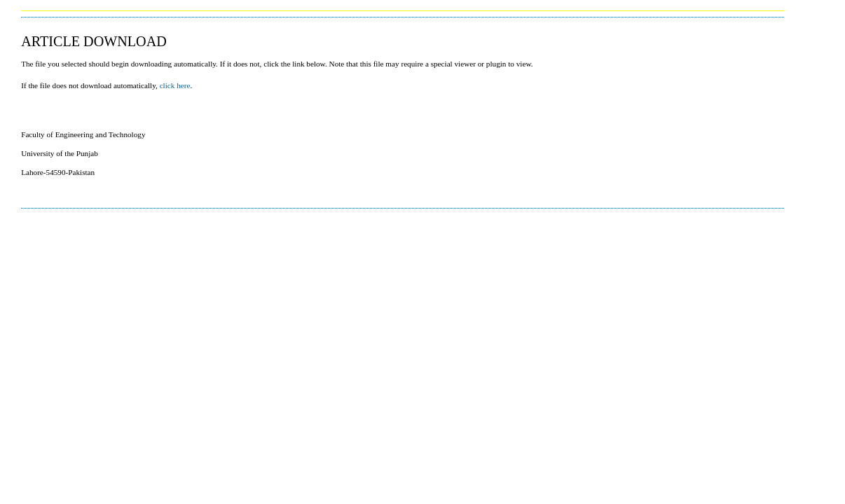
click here (175, 85)
